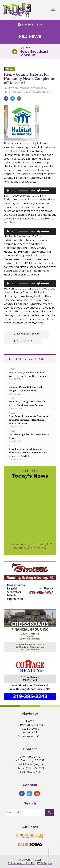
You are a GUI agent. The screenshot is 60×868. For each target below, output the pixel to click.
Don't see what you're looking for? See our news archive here (30, 546)
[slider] (23, 191)
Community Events (30, 725)
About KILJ (30, 732)
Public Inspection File (21, 863)
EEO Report (45, 863)
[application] (30, 191)
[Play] (8, 191)
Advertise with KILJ (30, 736)
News (10, 69)
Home (30, 721)
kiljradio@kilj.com (34, 764)
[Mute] (39, 191)
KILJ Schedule (30, 729)
